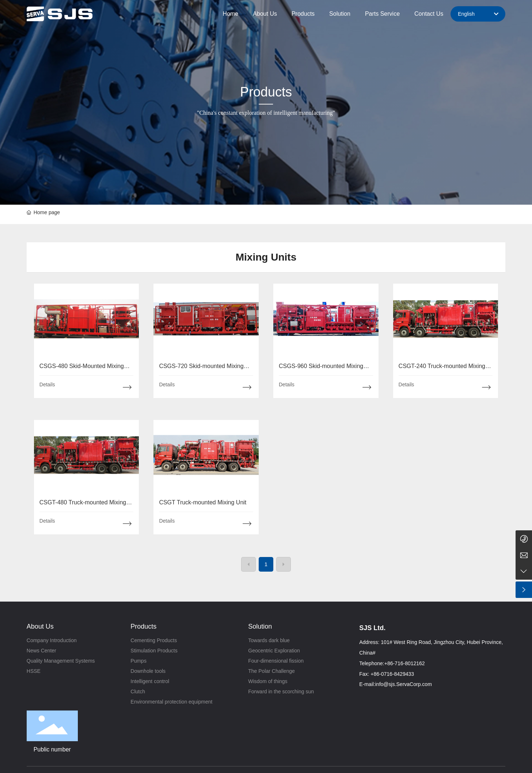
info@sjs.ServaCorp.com (404, 684)
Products (266, 92)
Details (47, 384)
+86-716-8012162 (405, 663)
